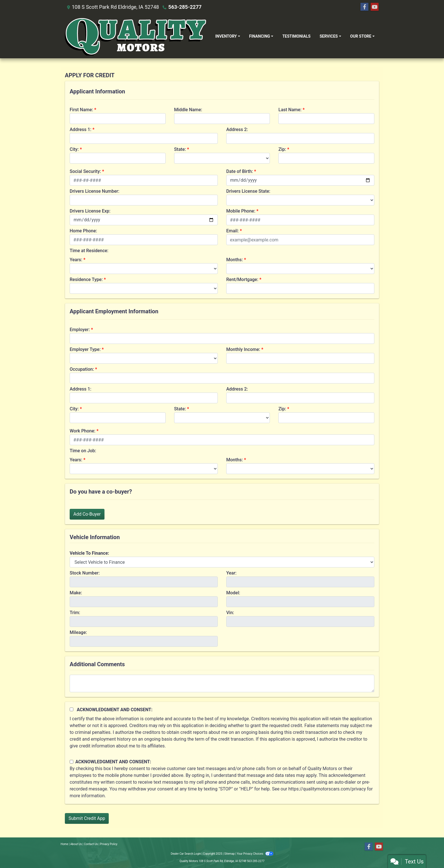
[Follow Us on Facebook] (364, 7)
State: (180, 149)
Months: (235, 260)
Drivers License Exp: (90, 211)
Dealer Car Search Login (186, 854)
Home (64, 844)
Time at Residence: (89, 251)
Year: (231, 573)
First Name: (81, 110)
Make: (76, 593)
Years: (76, 260)
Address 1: (80, 129)
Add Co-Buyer (87, 514)
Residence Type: (86, 279)
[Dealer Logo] (135, 36)
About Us (76, 844)
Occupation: (82, 369)
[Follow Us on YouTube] (375, 7)
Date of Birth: (240, 171)
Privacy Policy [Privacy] (109, 844)
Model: (233, 593)
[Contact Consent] (71, 762)
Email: (232, 231)
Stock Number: (85, 573)
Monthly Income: (243, 349)
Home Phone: (83, 231)
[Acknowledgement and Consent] (71, 709)
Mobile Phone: (241, 211)
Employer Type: (85, 349)
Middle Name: (188, 110)
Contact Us (91, 844)
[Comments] (222, 683)
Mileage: (78, 632)
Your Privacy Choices (255, 854)
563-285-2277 (185, 7)
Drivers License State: (248, 191)
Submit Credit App (87, 818)
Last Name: (290, 110)
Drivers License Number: (94, 191)
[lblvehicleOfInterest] (222, 562)
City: (74, 149)
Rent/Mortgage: (242, 279)
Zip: (282, 149)
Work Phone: (83, 431)
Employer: (80, 330)
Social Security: (85, 171)
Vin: (230, 613)
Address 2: (237, 129)
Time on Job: (83, 451)
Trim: (75, 613)
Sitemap (230, 854)
